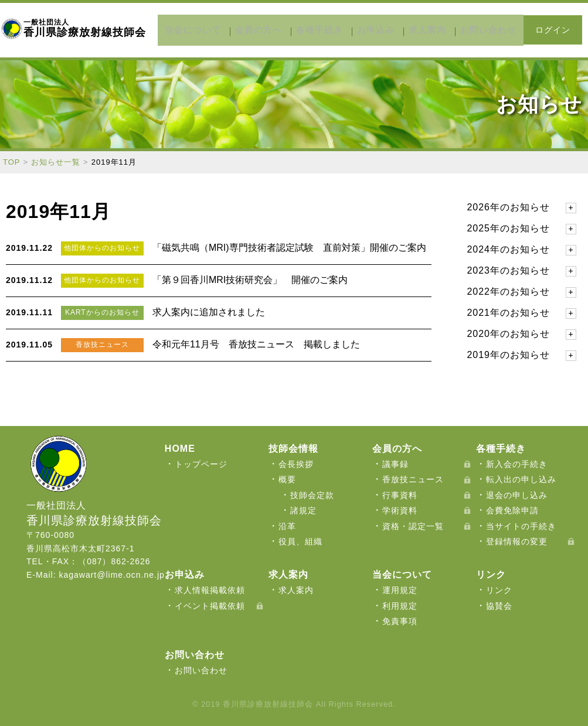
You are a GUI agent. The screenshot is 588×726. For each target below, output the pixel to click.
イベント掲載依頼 (210, 605)
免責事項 (400, 621)
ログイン (553, 30)
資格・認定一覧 (413, 526)
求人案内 (413, 30)
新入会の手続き (517, 463)
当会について (217, 30)
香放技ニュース (413, 479)
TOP (12, 161)
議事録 (395, 463)
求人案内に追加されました (209, 311)
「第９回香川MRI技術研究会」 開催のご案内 (250, 279)
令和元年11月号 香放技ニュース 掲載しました (256, 344)
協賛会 (499, 605)
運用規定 (400, 590)
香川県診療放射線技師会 (85, 28)
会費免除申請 (512, 510)
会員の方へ (273, 30)
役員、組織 (300, 541)
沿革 (287, 526)
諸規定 (303, 510)
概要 (287, 479)
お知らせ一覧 (56, 161)
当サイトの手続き (521, 526)
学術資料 (400, 510)
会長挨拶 (296, 463)
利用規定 (400, 605)
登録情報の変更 (517, 541)
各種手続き (324, 30)
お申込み (371, 30)
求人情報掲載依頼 (210, 590)
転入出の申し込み (521, 479)
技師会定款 (312, 495)
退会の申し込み (517, 495)
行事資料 (400, 495)
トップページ (201, 463)
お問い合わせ (464, 30)
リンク (499, 590)
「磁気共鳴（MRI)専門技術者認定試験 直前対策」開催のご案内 (289, 247)
